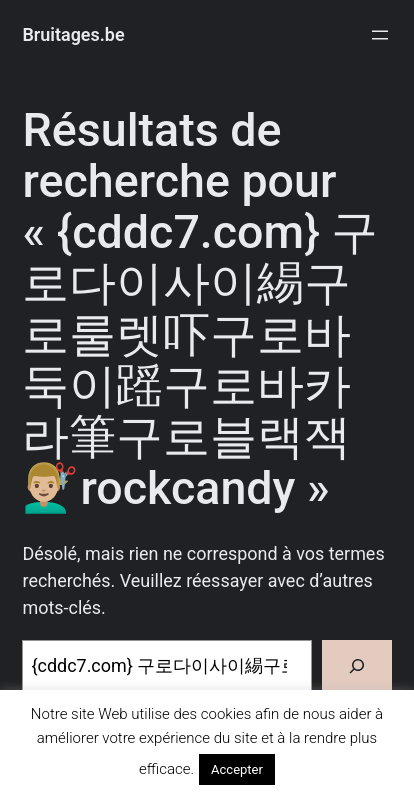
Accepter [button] (237, 769)
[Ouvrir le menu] (380, 35)
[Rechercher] (356, 666)
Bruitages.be (73, 34)
